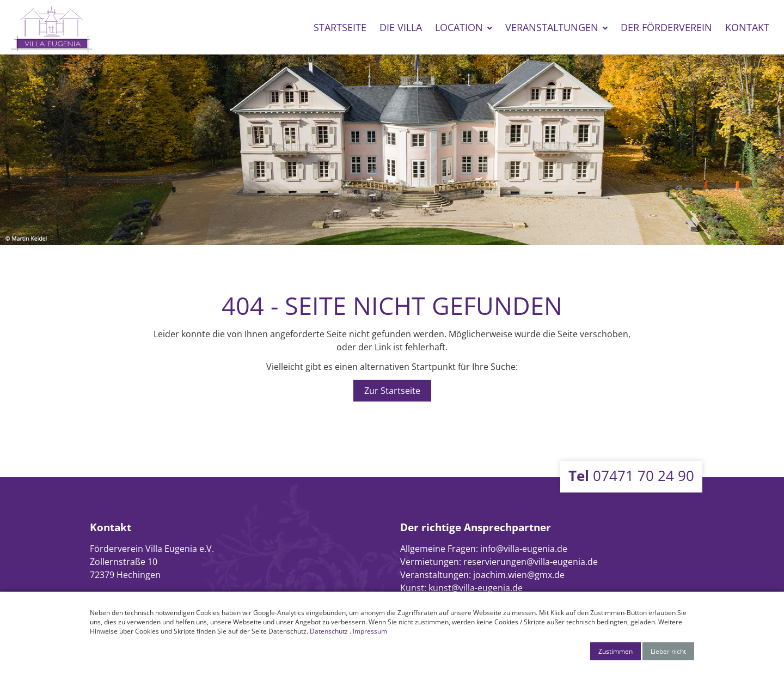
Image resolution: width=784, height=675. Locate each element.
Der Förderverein (666, 27)
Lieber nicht (668, 651)
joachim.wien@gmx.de (519, 575)
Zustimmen (615, 651)
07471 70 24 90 (631, 476)
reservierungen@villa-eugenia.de (531, 562)
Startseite (340, 27)
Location (459, 27)
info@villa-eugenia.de (524, 549)
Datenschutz (329, 631)
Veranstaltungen (552, 27)
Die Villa (401, 27)
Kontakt (747, 27)
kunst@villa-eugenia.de (476, 588)
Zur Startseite (392, 391)
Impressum (370, 631)
